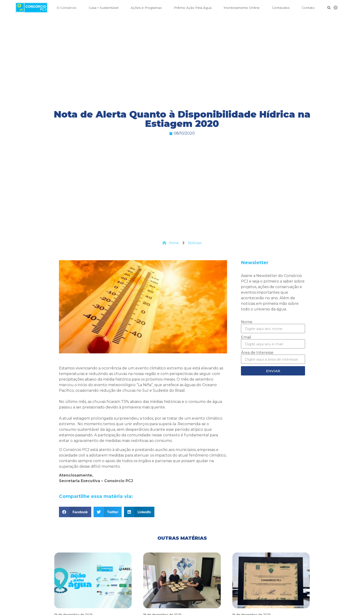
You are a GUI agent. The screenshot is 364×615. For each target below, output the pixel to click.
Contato (308, 8)
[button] (329, 8)
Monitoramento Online (242, 8)
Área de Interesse (257, 353)
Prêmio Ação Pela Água (193, 8)
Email (246, 337)
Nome (247, 322)
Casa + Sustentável (104, 8)
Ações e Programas (146, 8)
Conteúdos (281, 8)
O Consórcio (67, 8)
